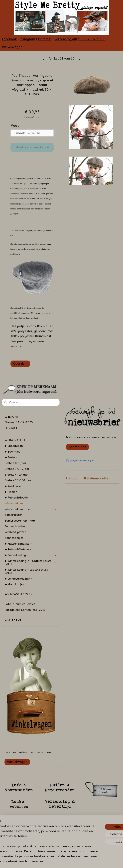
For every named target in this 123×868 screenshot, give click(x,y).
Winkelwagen (12, 47)
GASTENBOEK (14, 620)
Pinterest (45, 39)
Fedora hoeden (15, 526)
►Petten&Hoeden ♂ (18, 498)
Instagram (27, 39)
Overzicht (20, 364)
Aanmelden (77, 447)
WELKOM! (11, 417)
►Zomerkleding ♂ (31, 555)
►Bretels (11, 457)
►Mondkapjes (14, 584)
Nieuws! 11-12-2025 (19, 422)
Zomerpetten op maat (31, 521)
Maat (14, 126)
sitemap (55, 862)
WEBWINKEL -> (15, 440)
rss (62, 862)
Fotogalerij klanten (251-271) (31, 610)
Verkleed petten (15, 532)
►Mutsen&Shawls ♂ (18, 544)
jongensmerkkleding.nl (80, 461)
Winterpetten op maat (31, 509)
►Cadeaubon (14, 446)
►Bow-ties (12, 452)
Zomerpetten (14, 515)
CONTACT (11, 428)
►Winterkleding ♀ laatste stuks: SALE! (27, 571)
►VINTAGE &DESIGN (19, 594)
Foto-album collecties (20, 604)
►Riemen (11, 492)
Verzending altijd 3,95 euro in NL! (80, 39)
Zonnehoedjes (14, 538)
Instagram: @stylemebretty (87, 478)
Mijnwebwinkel (102, 862)
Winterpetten (14, 503)
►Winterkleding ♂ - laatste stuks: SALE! (31, 562)
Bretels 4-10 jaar (16, 475)
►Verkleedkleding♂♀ (19, 579)
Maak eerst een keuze (32, 147)
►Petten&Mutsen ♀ (18, 549)
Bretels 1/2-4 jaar (17, 469)
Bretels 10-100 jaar (18, 480)
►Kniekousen (14, 486)
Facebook (9, 39)
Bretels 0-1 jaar (15, 463)
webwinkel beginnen (73, 862)
